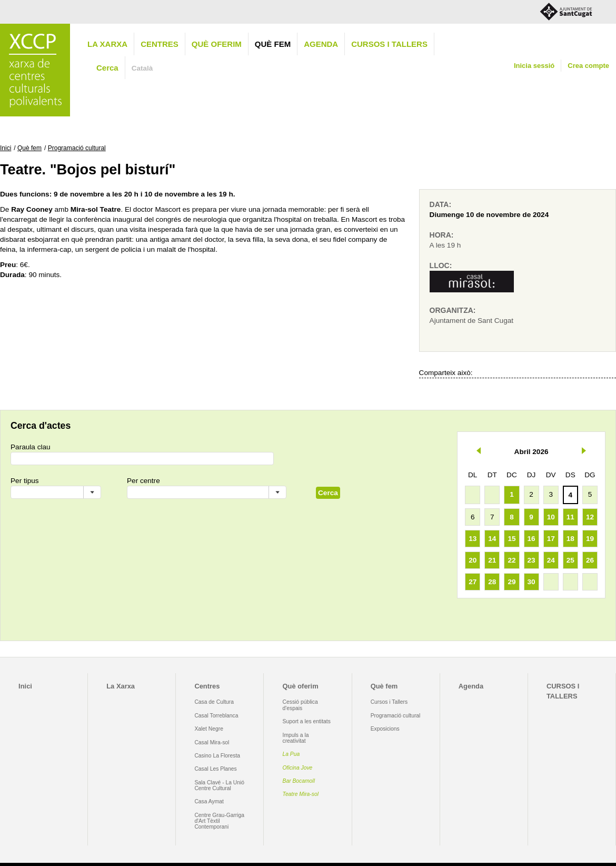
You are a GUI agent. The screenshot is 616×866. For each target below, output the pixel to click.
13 (473, 539)
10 (551, 517)
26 (590, 560)
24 (551, 560)
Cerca (107, 68)
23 (531, 560)
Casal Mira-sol (212, 742)
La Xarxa (107, 44)
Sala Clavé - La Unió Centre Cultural (219, 785)
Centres (160, 44)
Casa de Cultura (214, 702)
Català (142, 68)
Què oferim (217, 44)
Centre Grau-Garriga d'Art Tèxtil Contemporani (219, 821)
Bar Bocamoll (299, 781)
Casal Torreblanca (216, 716)
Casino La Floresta (217, 756)
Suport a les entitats (307, 721)
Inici (6, 148)
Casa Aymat (209, 801)
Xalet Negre (209, 729)
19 (590, 539)
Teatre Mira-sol (301, 794)
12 (590, 517)
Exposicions (385, 729)
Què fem (273, 44)
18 (570, 539)
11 (570, 517)
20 (473, 560)
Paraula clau (31, 447)
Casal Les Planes (215, 769)
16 (531, 539)
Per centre (143, 481)
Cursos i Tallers (389, 702)
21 (492, 560)
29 (511, 582)
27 (473, 582)
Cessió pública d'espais (300, 705)
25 (570, 560)
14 (492, 539)
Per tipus (25, 481)
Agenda (321, 44)
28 (492, 582)
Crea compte (588, 66)
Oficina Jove (298, 768)
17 (551, 539)
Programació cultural (77, 148)
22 (511, 560)
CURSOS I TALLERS (389, 44)
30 (531, 582)
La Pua (291, 754)
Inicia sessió (534, 66)
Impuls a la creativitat (296, 738)
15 (511, 539)
